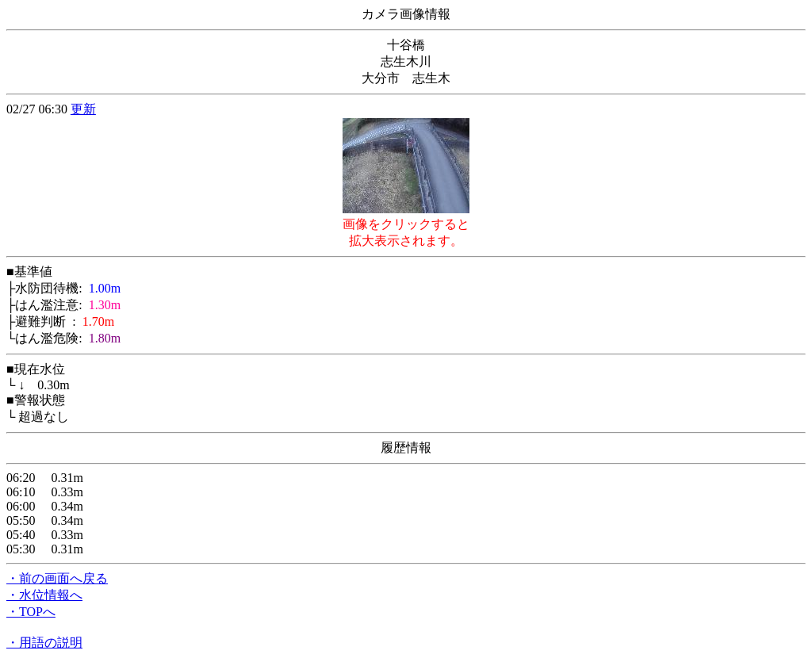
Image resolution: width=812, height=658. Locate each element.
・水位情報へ (44, 595)
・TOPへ (31, 612)
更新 (83, 109)
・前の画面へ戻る (57, 578)
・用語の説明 (44, 643)
